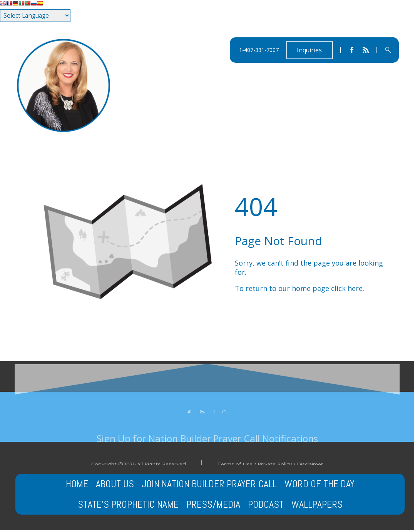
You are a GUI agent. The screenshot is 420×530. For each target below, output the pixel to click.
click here (347, 288)
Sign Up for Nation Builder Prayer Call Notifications (207, 440)
